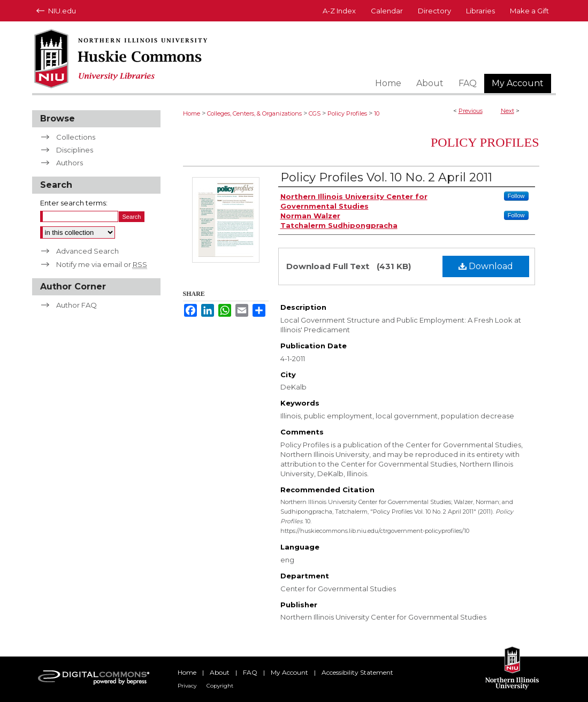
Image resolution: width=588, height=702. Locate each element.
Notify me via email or (102, 264)
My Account (289, 672)
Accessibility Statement (357, 672)
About (220, 672)
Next (507, 111)
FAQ (250, 672)
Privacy (187, 686)
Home (192, 113)
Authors (70, 163)
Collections (76, 137)
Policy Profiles (347, 113)
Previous (471, 111)
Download (486, 266)
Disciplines (75, 150)
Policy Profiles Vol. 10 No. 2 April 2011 (386, 177)
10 (377, 113)
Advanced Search (87, 251)
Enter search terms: (74, 203)
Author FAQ (77, 305)
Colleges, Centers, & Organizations (254, 113)
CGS (315, 113)
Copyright (220, 686)
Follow (516, 196)
